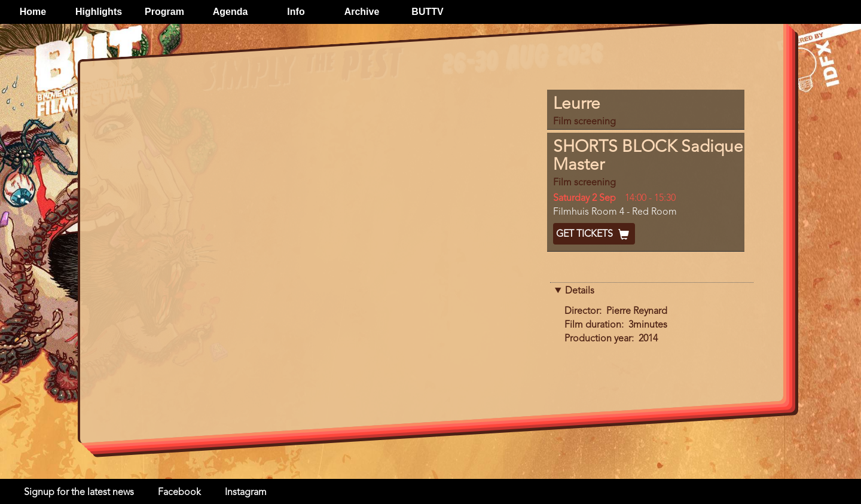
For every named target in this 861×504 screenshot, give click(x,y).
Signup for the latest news (79, 493)
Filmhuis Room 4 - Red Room (615, 212)
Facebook (179, 493)
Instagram (246, 493)
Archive (362, 12)
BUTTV (427, 12)
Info (296, 12)
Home (33, 12)
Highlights (99, 12)
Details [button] (580, 291)
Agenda (230, 12)
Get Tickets (594, 234)
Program (164, 12)
